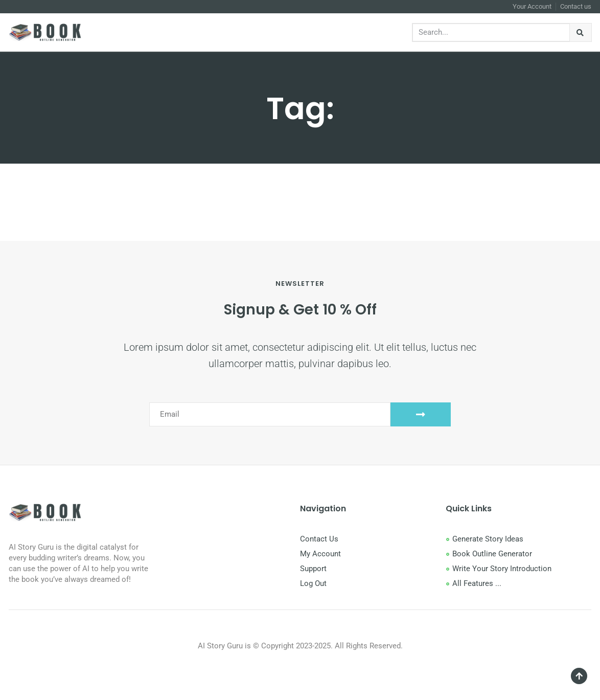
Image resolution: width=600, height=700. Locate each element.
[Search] (581, 32)
